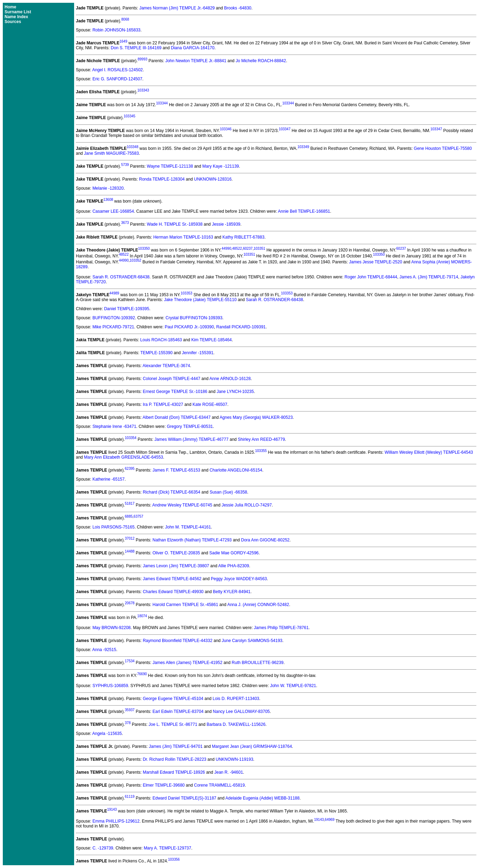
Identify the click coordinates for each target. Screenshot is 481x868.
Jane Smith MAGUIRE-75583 (111, 153)
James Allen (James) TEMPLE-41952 (187, 663)
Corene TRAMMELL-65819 (219, 785)
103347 (285, 129)
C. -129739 (103, 848)
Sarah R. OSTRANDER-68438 (121, 277)
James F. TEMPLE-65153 (176, 470)
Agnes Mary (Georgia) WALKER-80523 (256, 417)
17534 (130, 661)
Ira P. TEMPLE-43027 (163, 404)
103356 (174, 859)
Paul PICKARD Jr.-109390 (189, 327)
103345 (130, 116)
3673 (125, 223)
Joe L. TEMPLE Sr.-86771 (173, 724)
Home (10, 7)
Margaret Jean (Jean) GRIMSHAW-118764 (252, 746)
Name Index (16, 17)
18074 (142, 616)
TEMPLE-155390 (157, 353)
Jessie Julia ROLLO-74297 (247, 505)
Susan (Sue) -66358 (228, 492)
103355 (261, 451)
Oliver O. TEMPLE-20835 (176, 553)
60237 (248, 249)
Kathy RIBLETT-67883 (243, 237)
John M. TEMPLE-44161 (188, 527)
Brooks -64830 (238, 8)
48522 (237, 249)
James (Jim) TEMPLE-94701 (176, 746)
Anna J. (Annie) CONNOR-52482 (258, 605)
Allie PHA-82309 (234, 566)
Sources (13, 22)
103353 (186, 293)
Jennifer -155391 (198, 353)
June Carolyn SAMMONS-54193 (252, 641)
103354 (131, 438)
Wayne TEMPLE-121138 (170, 166)
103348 (132, 147)
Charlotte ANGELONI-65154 (236, 470)
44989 (114, 293)
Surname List (18, 12)
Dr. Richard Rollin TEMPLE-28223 (174, 759)
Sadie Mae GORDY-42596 (234, 553)
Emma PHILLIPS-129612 (116, 821)
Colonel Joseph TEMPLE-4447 (171, 379)
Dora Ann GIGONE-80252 (265, 540)
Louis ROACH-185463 (161, 340)
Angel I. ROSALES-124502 (118, 70)
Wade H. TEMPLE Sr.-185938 (175, 224)
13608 (108, 200)
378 (128, 723)
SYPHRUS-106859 (110, 686)
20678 (130, 603)
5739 (125, 165)
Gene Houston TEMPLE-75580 (443, 148)
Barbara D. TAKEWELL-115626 (236, 724)
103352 (135, 260)
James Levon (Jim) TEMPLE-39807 (176, 566)
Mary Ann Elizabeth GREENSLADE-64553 (123, 457)
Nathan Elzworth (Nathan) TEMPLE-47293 (192, 540)
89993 (143, 59)
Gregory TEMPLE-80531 (190, 426)
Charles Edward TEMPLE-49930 (173, 592)
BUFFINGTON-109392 (114, 318)
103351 (259, 249)
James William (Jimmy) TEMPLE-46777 (192, 439)
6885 (129, 516)
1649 (123, 41)
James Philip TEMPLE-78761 (281, 628)
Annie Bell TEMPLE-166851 (304, 211)
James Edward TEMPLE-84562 (172, 579)
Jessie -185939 (226, 224)
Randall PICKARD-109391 (241, 327)
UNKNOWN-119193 (234, 759)
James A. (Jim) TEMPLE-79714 (429, 277)
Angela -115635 (107, 734)
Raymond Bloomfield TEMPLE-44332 (177, 641)
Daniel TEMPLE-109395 (127, 309)
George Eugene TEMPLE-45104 (173, 699)
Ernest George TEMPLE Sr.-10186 (175, 392)
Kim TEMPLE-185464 (211, 340)
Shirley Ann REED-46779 (261, 439)
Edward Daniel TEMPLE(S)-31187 (184, 798)
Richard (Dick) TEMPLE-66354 (171, 492)
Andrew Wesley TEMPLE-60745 (182, 505)
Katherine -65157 (108, 479)
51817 (130, 504)
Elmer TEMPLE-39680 (164, 785)
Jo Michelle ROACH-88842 (261, 61)
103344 (162, 103)
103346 (226, 129)
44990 (227, 249)
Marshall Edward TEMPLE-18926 (174, 772)
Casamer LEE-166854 (113, 211)
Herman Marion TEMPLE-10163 (183, 237)
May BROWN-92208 (111, 628)
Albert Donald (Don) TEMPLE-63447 (177, 417)
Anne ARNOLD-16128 (230, 379)
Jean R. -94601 (229, 772)
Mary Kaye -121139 (221, 166)
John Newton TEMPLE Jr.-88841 (196, 61)
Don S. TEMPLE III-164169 (136, 48)
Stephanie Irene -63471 (114, 426)
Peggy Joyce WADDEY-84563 (239, 579)
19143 (112, 809)
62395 (130, 469)
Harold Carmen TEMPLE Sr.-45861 (185, 605)
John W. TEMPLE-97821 (293, 686)
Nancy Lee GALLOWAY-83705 (241, 712)
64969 (330, 820)
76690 (142, 674)
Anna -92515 (104, 650)
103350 (144, 249)
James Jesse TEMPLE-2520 (376, 262)
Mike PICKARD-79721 (113, 327)
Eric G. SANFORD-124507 (117, 79)
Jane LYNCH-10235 (235, 392)
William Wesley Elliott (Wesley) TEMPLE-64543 (429, 452)
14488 (130, 551)
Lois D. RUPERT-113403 (236, 699)
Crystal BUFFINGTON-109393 (194, 318)
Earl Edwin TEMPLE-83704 (178, 712)
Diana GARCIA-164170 (193, 48)
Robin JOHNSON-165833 (116, 30)
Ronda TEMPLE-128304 (162, 179)
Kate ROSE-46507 (210, 404)
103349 (303, 147)
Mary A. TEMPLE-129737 (167, 848)
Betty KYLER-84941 (232, 592)
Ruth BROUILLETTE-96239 (258, 663)
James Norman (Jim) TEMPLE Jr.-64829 (177, 8)
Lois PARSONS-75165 (113, 527)
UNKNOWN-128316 (213, 179)
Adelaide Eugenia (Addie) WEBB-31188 (263, 798)
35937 (130, 710)
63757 (138, 516)
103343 (143, 90)
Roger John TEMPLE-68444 (371, 277)
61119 (130, 797)
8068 (125, 19)
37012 (130, 538)
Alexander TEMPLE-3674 (166, 366)
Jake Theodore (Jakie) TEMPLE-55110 (200, 300)
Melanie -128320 (108, 188)
